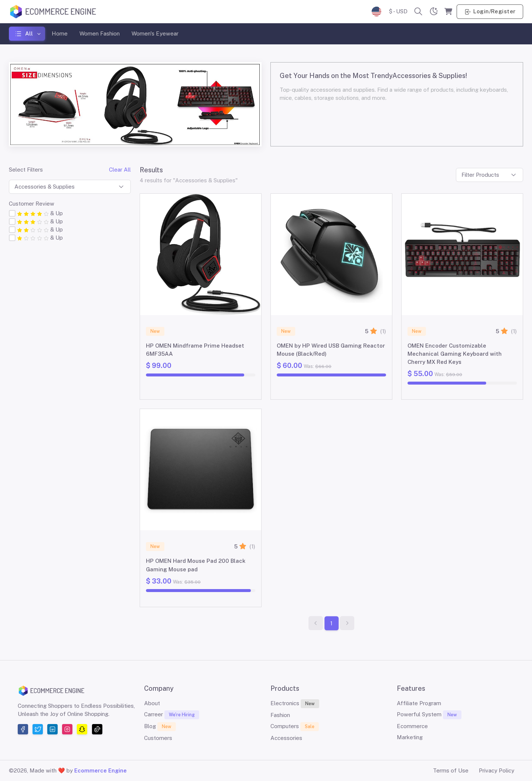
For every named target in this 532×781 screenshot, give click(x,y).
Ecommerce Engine (100, 770)
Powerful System (429, 715)
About (152, 703)
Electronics (295, 704)
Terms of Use (451, 770)
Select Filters (26, 170)
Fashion (280, 715)
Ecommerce (412, 726)
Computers (295, 727)
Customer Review (32, 204)
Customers (158, 738)
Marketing (410, 737)
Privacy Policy (497, 770)
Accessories (286, 738)
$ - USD (398, 11)
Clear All (120, 170)
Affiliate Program (419, 703)
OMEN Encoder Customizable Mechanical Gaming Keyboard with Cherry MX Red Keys (455, 354)
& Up (40, 213)
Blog (160, 727)
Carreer (172, 715)
